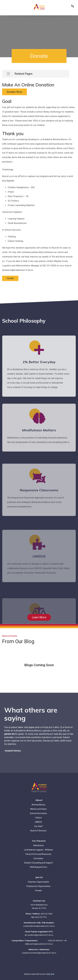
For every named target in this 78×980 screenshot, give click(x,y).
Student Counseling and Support (38, 863)
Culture (39, 818)
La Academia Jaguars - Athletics (38, 850)
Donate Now (14, 92)
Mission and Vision (39, 809)
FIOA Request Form (39, 867)
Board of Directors (38, 831)
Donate (10, 278)
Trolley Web (50, 974)
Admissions (39, 845)
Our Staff (39, 826)
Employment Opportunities (39, 886)
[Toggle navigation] (8, 74)
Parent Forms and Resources (38, 854)
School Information (38, 813)
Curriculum (38, 858)
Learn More (39, 617)
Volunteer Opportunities (38, 882)
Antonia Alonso (38, 805)
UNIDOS (38, 822)
